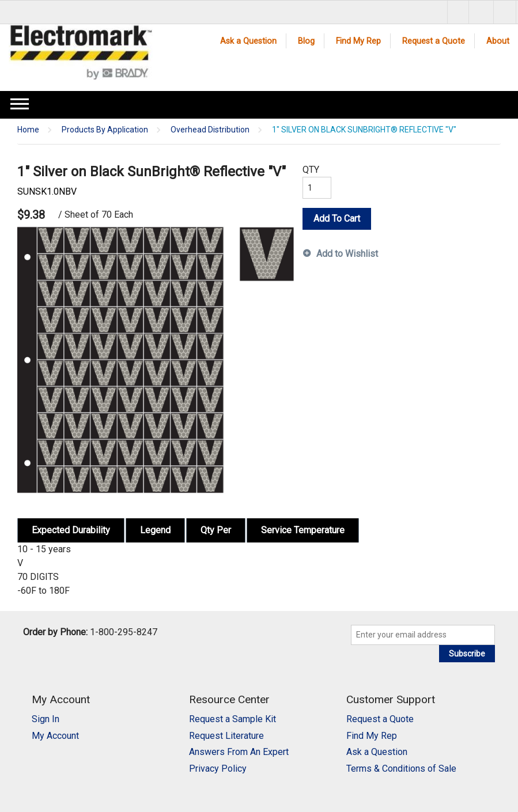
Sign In (46, 719)
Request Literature (226, 736)
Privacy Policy (218, 769)
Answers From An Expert (239, 752)
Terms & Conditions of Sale (401, 769)
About (498, 41)
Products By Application (105, 130)
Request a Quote (434, 41)
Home (28, 130)
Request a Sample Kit (232, 719)
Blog (306, 41)
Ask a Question (248, 41)
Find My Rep (358, 41)
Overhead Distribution (210, 130)
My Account (55, 736)
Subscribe (467, 654)
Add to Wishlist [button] (347, 254)
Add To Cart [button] (337, 219)
